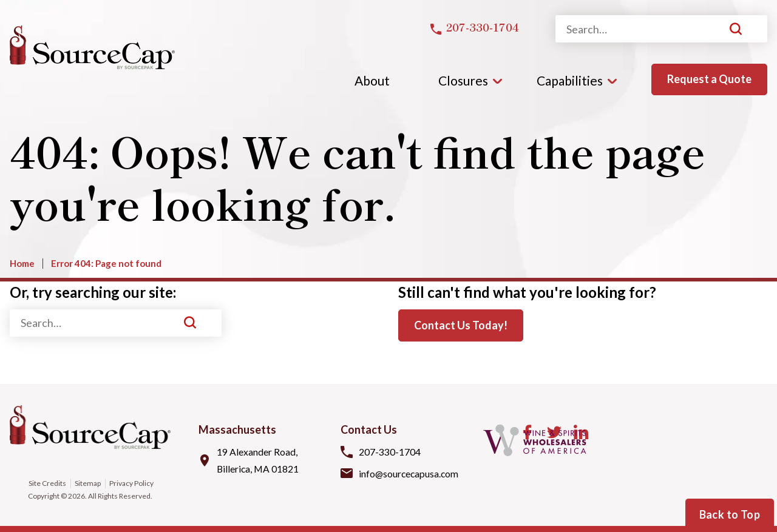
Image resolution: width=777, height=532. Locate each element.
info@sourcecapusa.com (410, 473)
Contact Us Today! (461, 325)
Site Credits (47, 483)
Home (22, 263)
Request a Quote (709, 79)
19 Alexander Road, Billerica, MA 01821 (259, 460)
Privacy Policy (131, 483)
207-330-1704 (390, 451)
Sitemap (88, 483)
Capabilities (570, 80)
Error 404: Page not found (106, 263)
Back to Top (730, 514)
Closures (463, 80)
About (372, 80)
